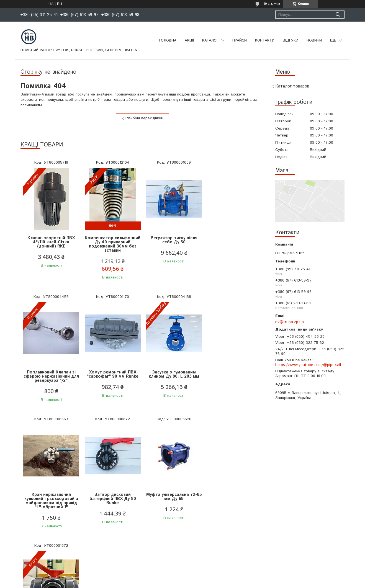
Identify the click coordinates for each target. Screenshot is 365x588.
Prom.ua (209, 578)
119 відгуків (271, 4)
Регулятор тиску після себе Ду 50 (173, 240)
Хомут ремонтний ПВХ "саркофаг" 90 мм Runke (51, 374)
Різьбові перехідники (144, 118)
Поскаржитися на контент (174, 583)
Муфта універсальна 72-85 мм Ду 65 (51, 501)
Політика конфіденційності (218, 583)
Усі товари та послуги (140, 554)
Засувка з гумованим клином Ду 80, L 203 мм (112, 374)
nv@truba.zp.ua (290, 322)
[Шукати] (338, 15)
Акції (189, 41)
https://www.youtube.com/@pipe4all (308, 365)
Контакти (265, 41)
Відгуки (291, 41)
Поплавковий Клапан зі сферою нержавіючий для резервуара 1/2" (234, 242)
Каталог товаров (292, 86)
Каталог (210, 41)
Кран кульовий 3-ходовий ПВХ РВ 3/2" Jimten (112, 501)
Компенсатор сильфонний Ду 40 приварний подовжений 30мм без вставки (112, 244)
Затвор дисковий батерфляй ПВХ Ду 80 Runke (234, 376)
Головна (168, 41)
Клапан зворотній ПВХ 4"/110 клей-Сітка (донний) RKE (51, 242)
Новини (314, 41)
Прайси (240, 41)
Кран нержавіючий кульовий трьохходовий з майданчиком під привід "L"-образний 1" (173, 378)
